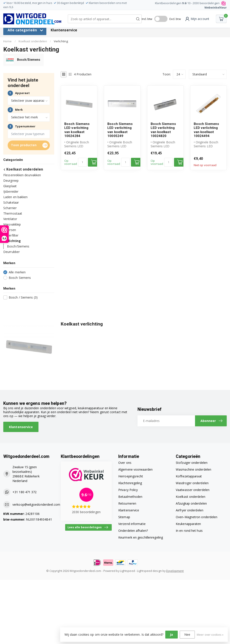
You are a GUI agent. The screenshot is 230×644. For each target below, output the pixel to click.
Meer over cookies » (210, 635)
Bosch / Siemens (23, 297)
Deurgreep (11, 181)
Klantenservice (64, 30)
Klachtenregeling (130, 483)
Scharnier (10, 208)
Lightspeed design (149, 571)
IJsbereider (11, 191)
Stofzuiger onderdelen (192, 463)
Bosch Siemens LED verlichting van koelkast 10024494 (206, 130)
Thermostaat (13, 213)
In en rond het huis (189, 531)
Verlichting (61, 41)
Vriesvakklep (12, 224)
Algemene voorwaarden (135, 469)
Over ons (125, 463)
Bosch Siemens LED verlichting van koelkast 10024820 (163, 130)
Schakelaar (11, 202)
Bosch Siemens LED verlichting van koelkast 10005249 (120, 130)
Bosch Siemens (20, 278)
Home (7, 41)
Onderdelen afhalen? (133, 531)
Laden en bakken (16, 197)
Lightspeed (127, 571)
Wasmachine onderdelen (193, 469)
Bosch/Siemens (18, 246)
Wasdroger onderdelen (192, 483)
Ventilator (10, 219)
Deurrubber (11, 252)
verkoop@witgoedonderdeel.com (36, 504)
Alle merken (17, 272)
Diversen (10, 230)
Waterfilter (11, 235)
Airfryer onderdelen (190, 510)
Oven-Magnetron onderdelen (197, 517)
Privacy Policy (128, 490)
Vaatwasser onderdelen (193, 490)
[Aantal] (82, 162)
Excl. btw (175, 19)
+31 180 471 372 (25, 492)
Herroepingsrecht (131, 476)
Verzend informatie (132, 524)
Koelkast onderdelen (33, 41)
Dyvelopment (175, 571)
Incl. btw (147, 19)
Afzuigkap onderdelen (191, 503)
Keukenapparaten (188, 524)
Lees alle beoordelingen (88, 527)
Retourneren (127, 503)
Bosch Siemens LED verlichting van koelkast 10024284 (77, 130)
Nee (187, 634)
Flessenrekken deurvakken (22, 175)
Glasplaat (10, 186)
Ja (171, 634)
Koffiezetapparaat (189, 476)
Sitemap (124, 517)
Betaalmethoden (130, 497)
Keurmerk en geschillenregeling (141, 537)
